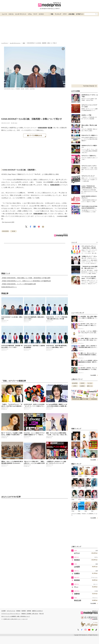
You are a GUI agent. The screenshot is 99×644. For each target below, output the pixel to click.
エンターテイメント (21, 14)
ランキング (58, 14)
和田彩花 (77, 560)
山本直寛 (77, 567)
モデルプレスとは (11, 611)
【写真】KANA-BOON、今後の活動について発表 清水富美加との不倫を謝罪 (26, 278)
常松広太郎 (78, 600)
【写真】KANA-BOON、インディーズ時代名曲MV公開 (19, 284)
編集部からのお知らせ (37, 611)
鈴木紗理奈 (75, 383)
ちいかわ (90, 383)
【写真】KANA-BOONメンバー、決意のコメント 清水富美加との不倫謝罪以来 (26, 281)
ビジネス (41, 14)
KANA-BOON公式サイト (9, 287)
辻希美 (75, 386)
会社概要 (3, 611)
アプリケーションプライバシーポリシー (11, 614)
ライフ (35, 14)
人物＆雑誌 (71, 14)
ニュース (4, 14)
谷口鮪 (50, 128)
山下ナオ (77, 553)
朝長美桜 (77, 580)
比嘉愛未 (82, 386)
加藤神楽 (77, 594)
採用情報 (29, 611)
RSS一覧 (41, 614)
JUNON (82, 383)
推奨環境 (24, 611)
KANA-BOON (42, 128)
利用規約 (18, 611)
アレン (76, 587)
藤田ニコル (90, 386)
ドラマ (65, 14)
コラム (30, 14)
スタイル (11, 14)
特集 (52, 14)
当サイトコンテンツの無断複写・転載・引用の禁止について (16, 616)
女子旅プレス (80, 14)
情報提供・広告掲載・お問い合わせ (30, 614)
